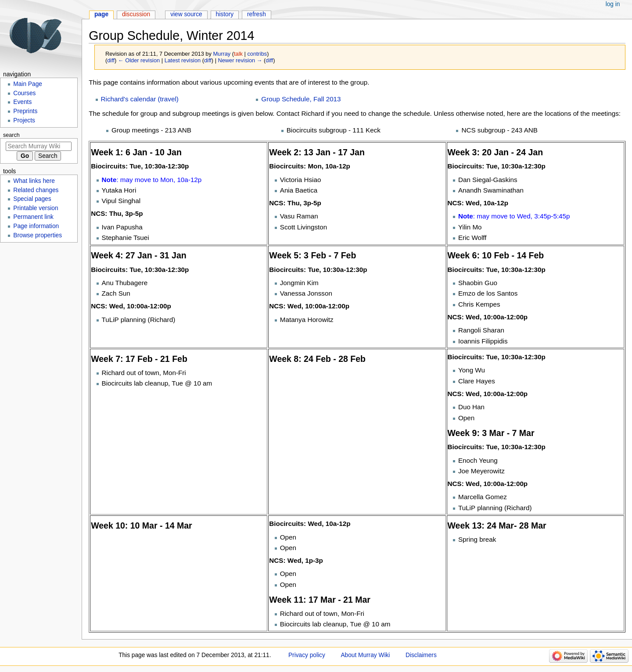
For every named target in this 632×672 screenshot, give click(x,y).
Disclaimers (421, 655)
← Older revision (139, 60)
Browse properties (38, 235)
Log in (613, 4)
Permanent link (33, 217)
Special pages (32, 199)
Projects (24, 120)
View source (186, 14)
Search (11, 135)
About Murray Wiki (365, 655)
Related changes (36, 190)
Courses (24, 93)
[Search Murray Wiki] (39, 146)
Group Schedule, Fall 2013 (301, 99)
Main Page (28, 84)
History (225, 14)
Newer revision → (240, 60)
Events (22, 102)
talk (238, 54)
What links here (34, 181)
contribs (257, 54)
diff (111, 60)
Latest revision (183, 60)
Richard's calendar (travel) (140, 99)
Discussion (136, 14)
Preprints (25, 111)
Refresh (257, 14)
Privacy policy (307, 655)
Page (101, 14)
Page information (36, 226)
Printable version (36, 208)
